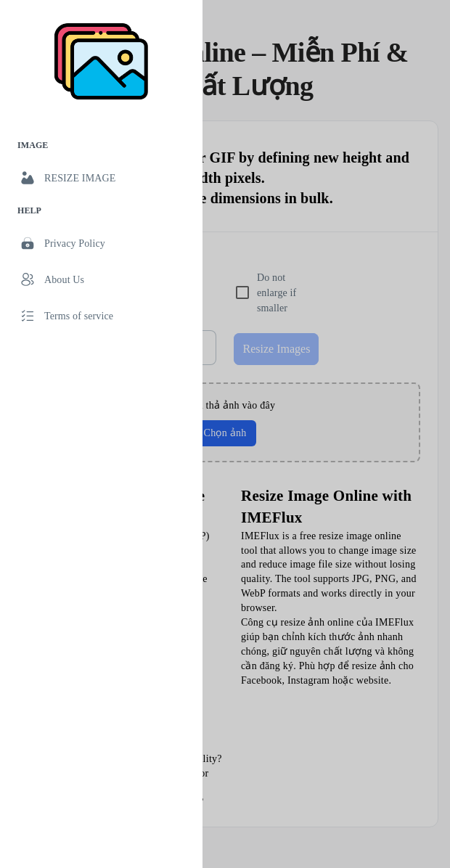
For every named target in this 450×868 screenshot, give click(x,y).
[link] (101, 178)
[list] (101, 233)
